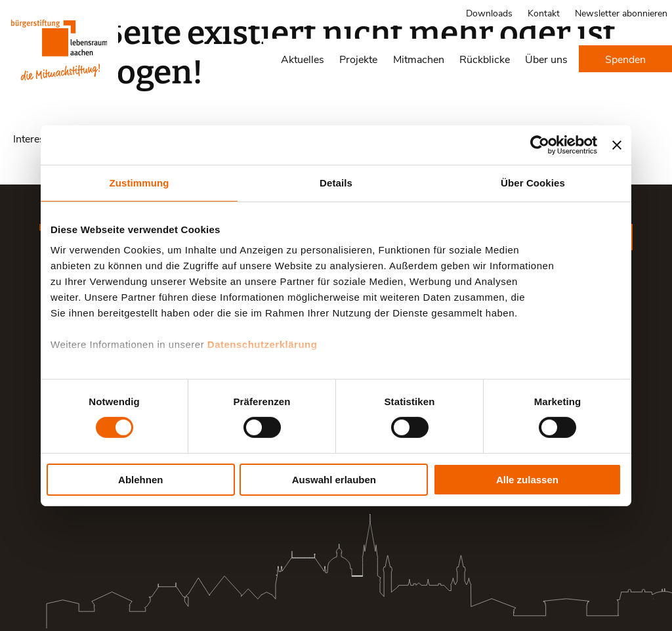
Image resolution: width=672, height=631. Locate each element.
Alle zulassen (527, 480)
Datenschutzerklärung (262, 344)
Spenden (625, 59)
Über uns (546, 59)
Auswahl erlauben (334, 480)
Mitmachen (419, 59)
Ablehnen (140, 480)
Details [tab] (336, 182)
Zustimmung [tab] (139, 182)
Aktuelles (303, 59)
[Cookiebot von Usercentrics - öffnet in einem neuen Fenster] (540, 144)
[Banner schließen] (617, 144)
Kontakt (544, 13)
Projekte (358, 59)
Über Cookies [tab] (533, 182)
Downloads (489, 13)
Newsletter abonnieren (621, 13)
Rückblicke (485, 59)
